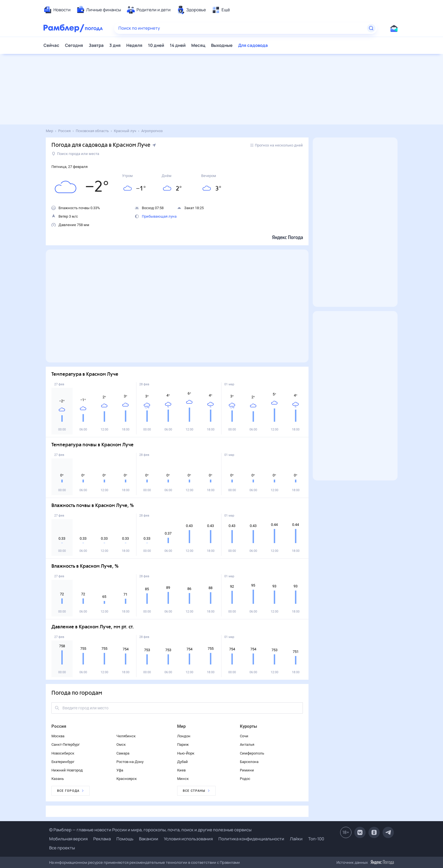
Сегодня (74, 45)
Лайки (296, 839)
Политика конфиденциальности (251, 839)
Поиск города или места (76, 154)
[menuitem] (57, 10)
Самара (123, 753)
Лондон (184, 736)
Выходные (222, 45)
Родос (245, 779)
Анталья (247, 745)
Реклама (102, 839)
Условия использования (188, 839)
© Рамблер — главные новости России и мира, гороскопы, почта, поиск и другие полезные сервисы (150, 830)
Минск (183, 779)
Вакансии (149, 839)
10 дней (156, 45)
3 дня (115, 45)
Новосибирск (63, 753)
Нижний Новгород (67, 770)
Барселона (249, 762)
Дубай (183, 762)
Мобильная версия (68, 839)
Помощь (125, 839)
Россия (59, 726)
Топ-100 (316, 839)
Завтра (96, 45)
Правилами (230, 862)
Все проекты (62, 848)
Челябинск (126, 736)
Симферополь (252, 753)
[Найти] (371, 28)
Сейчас (51, 45)
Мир (181, 726)
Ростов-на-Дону (130, 762)
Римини (247, 770)
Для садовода (253, 45)
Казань (58, 779)
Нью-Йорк (186, 753)
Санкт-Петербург (66, 745)
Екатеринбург (63, 762)
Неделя (134, 45)
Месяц (198, 45)
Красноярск (127, 779)
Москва (58, 736)
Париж (183, 745)
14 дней (178, 45)
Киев (181, 770)
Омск (121, 745)
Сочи (244, 736)
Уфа (120, 770)
